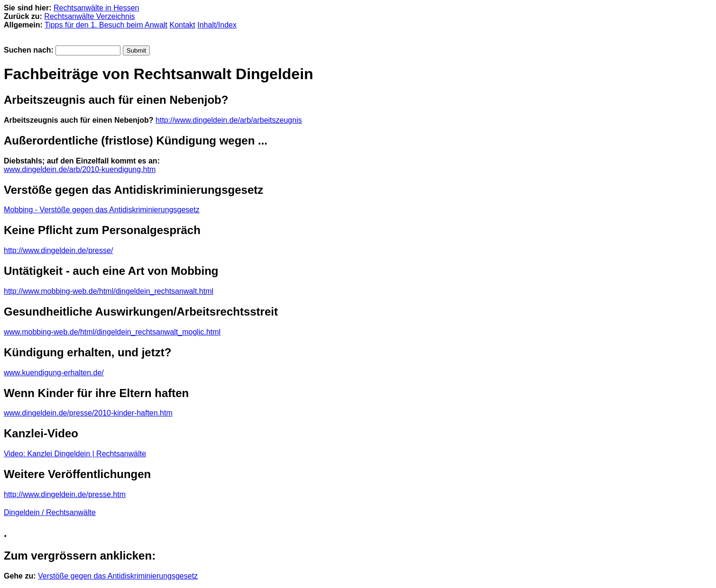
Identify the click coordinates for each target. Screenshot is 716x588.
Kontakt (183, 25)
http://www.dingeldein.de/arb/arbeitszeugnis (229, 120)
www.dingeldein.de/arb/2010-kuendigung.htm (80, 169)
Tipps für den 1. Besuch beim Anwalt (106, 25)
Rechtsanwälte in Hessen (96, 8)
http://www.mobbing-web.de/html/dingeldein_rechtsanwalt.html (109, 291)
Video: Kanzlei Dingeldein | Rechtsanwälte (75, 454)
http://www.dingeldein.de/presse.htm (65, 494)
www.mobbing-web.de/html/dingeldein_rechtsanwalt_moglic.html (112, 332)
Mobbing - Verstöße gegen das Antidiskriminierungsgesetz (102, 210)
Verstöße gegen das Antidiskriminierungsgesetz (118, 576)
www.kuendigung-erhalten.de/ (54, 373)
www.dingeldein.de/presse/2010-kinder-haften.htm (88, 413)
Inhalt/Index (217, 25)
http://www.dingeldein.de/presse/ (58, 250)
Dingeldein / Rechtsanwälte (50, 512)
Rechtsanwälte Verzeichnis (89, 16)
